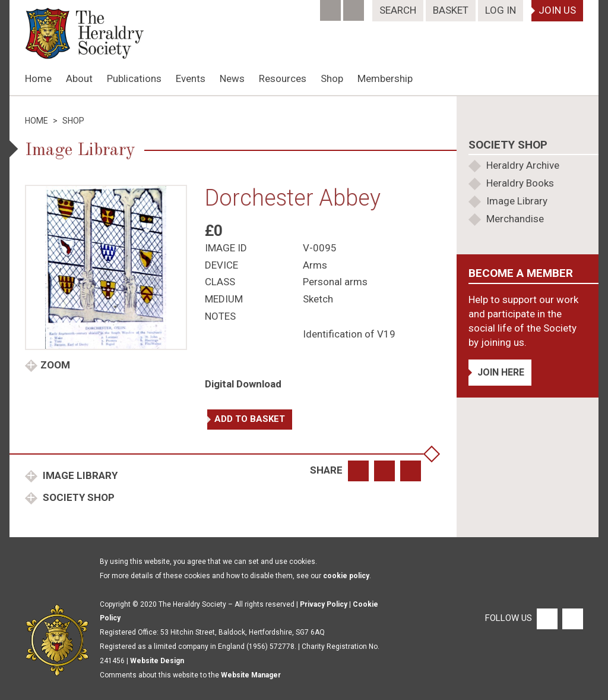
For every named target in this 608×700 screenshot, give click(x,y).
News (232, 78)
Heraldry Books (520, 183)
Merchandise (515, 219)
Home (38, 78)
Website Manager (251, 675)
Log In (501, 10)
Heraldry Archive (523, 165)
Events (191, 78)
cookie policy (346, 576)
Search (398, 10)
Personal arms (335, 282)
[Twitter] (355, 7)
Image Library (79, 475)
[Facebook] (332, 7)
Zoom (55, 365)
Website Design (157, 661)
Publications (134, 78)
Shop (332, 78)
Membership (385, 78)
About (79, 78)
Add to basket (250, 419)
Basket (451, 10)
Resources (283, 78)
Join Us (557, 10)
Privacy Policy (324, 604)
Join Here (501, 372)
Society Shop (77, 497)
